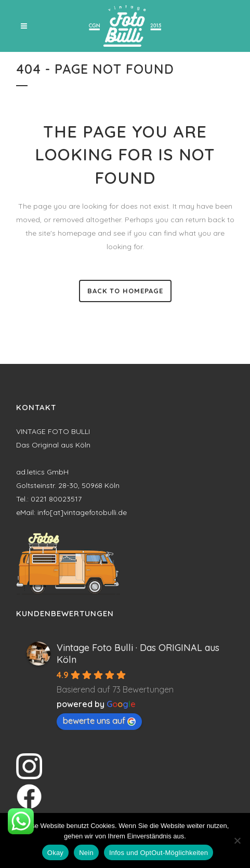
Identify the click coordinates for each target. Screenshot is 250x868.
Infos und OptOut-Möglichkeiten (159, 853)
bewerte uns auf (99, 721)
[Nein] (237, 840)
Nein (86, 853)
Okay (55, 853)
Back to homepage (125, 291)
